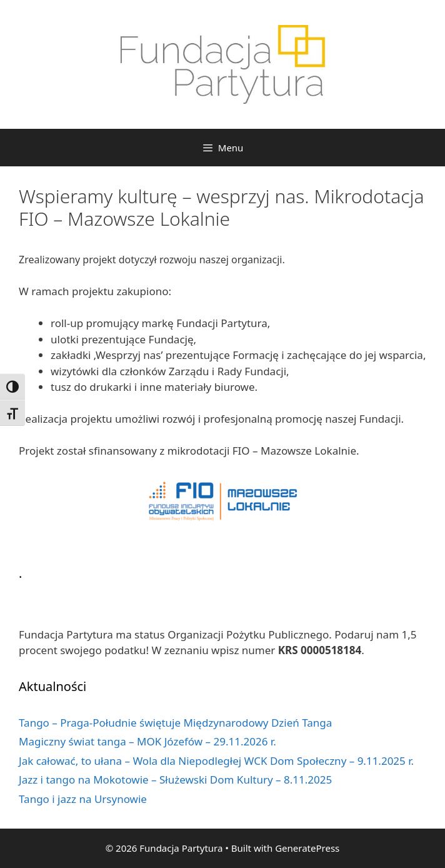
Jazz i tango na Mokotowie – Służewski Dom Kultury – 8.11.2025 (175, 780)
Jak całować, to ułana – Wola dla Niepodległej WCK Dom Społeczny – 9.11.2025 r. (216, 761)
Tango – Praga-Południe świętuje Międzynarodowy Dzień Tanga (175, 723)
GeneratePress (307, 848)
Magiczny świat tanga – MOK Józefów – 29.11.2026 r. (147, 741)
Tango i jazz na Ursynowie (83, 799)
